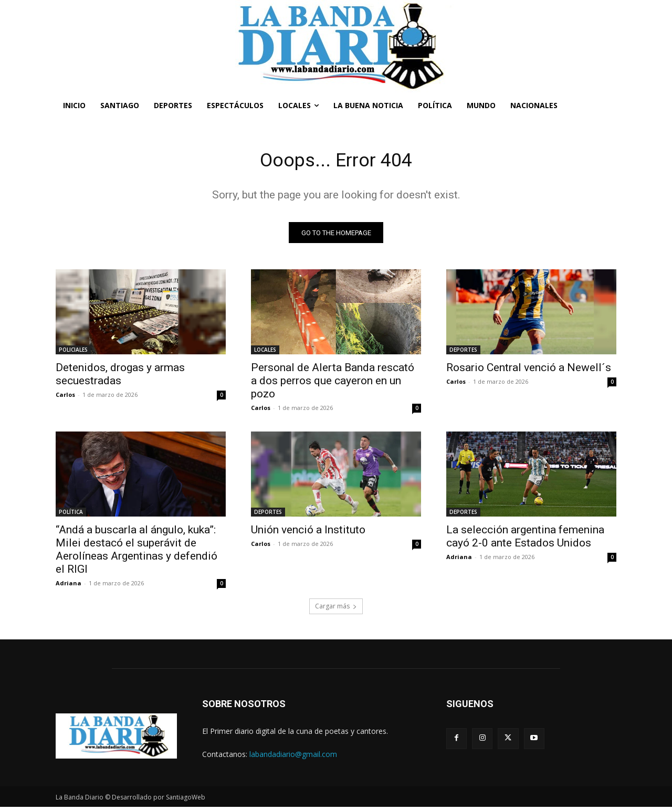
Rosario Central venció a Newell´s (529, 371)
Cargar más (336, 609)
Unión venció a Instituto (308, 533)
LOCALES (265, 353)
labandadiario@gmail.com (293, 757)
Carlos (65, 398)
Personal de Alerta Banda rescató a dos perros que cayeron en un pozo (333, 384)
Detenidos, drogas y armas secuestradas (120, 377)
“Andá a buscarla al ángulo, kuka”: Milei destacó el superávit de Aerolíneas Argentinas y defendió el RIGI (136, 553)
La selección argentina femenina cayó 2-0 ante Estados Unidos (525, 539)
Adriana (69, 586)
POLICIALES (73, 353)
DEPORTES (463, 353)
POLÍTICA (71, 515)
